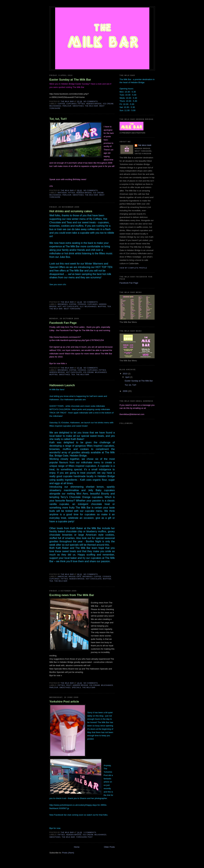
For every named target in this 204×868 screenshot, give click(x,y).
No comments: (91, 101)
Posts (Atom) (68, 853)
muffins (102, 307)
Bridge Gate (75, 577)
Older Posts (109, 847)
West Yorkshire (72, 309)
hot (60, 307)
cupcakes (72, 104)
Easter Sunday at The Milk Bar (70, 80)
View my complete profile (133, 268)
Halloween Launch (62, 385)
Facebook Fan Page (63, 323)
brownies (63, 304)
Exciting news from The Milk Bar (72, 595)
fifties (81, 104)
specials (76, 688)
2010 (125, 374)
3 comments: (90, 832)
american (62, 577)
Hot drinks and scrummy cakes (71, 211)
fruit (69, 685)
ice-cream (108, 104)
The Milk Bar (92, 106)
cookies (82, 304)
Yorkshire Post (84, 837)
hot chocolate (71, 307)
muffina (107, 579)
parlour (67, 106)
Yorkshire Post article (64, 702)
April (128, 377)
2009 (125, 391)
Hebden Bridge (94, 104)
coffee (61, 104)
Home (77, 847)
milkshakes (55, 106)
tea (109, 307)
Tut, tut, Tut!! (58, 119)
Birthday (62, 193)
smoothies (78, 106)
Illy (82, 307)
